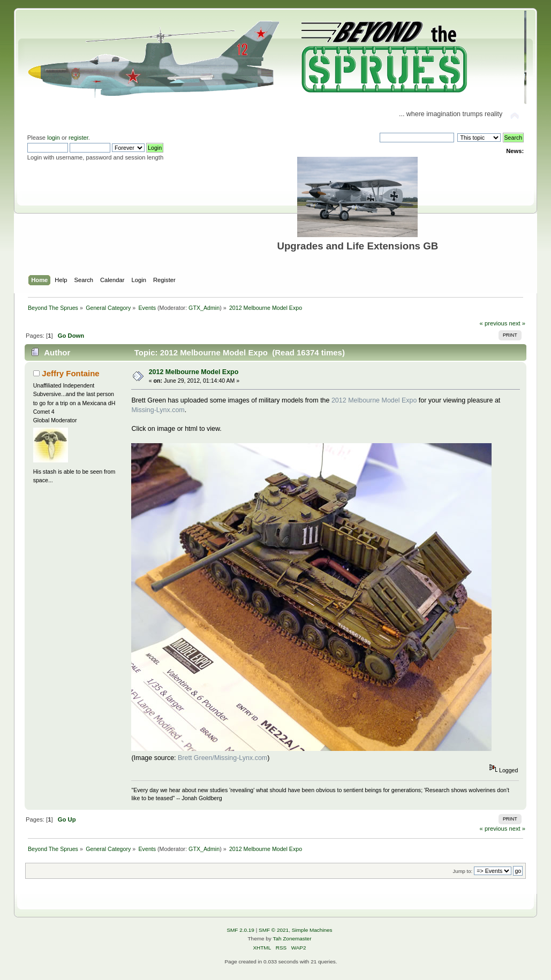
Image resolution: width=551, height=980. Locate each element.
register (78, 138)
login (54, 138)
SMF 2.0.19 (240, 930)
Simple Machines (312, 930)
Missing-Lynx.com (158, 410)
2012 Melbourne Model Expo (194, 372)
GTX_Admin (204, 308)
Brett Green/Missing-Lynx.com (222, 758)
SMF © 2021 (274, 930)
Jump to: (463, 871)
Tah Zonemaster (292, 939)
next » (517, 323)
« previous (494, 323)
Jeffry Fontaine (70, 373)
